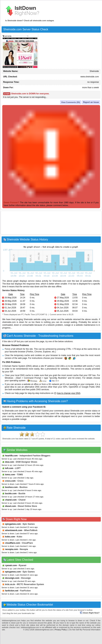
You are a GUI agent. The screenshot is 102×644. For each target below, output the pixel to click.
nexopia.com (11, 549)
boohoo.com (11, 487)
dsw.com (10, 462)
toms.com (10, 475)
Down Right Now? (90, 613)
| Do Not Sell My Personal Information (84, 630)
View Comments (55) (71, 102)
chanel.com (11, 500)
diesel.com (10, 506)
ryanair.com (11, 565)
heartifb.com (11, 456)
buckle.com (11, 494)
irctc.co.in (10, 584)
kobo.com (10, 537)
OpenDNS (74, 387)
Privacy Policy (61, 630)
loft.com (9, 468)
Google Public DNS (91, 387)
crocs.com (10, 481)
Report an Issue (91, 102)
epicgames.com (13, 524)
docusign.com (12, 578)
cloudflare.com (13, 543)
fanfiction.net (12, 591)
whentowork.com (14, 530)
